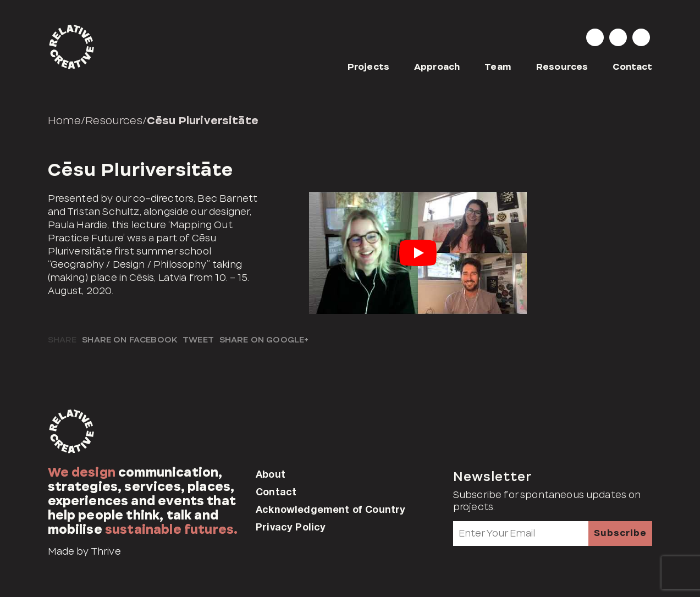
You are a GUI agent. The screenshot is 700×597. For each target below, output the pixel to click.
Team (498, 67)
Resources (562, 67)
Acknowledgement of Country (330, 509)
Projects (368, 67)
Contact (632, 67)
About (271, 474)
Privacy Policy (291, 527)
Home (65, 120)
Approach (437, 67)
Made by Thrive (84, 551)
